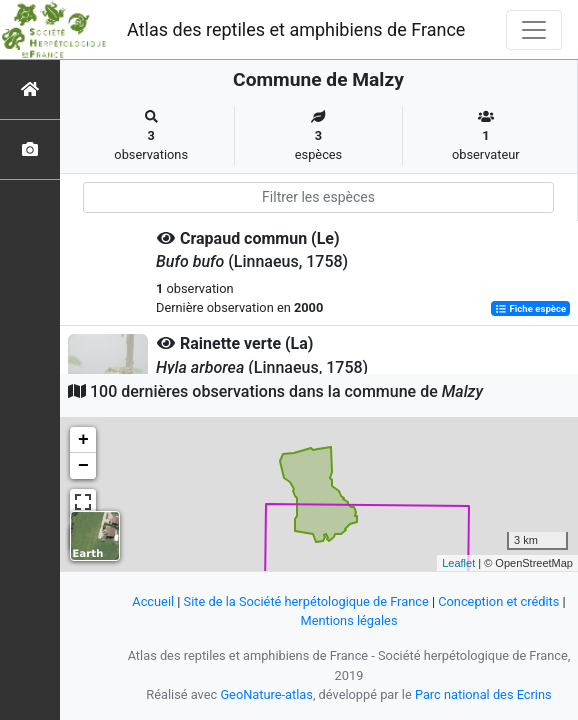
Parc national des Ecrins (483, 694)
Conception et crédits (498, 601)
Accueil (153, 601)
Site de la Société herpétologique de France (306, 601)
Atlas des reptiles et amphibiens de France (296, 29)
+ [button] (83, 440)
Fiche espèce (530, 308)
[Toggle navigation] (534, 30)
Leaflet (458, 563)
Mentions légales (348, 620)
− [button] (83, 466)
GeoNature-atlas (266, 694)
